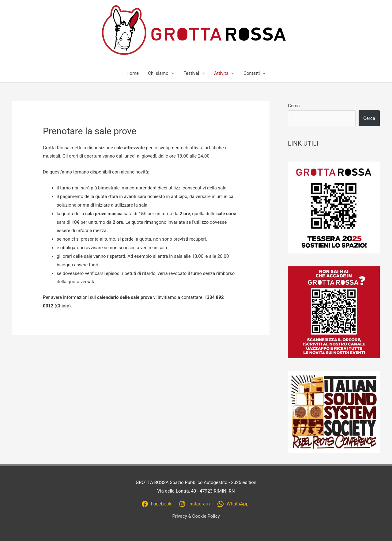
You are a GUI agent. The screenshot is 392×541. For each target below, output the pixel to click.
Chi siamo (158, 73)
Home (133, 73)
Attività (221, 73)
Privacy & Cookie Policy (196, 516)
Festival (191, 73)
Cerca (294, 106)
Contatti (252, 73)
